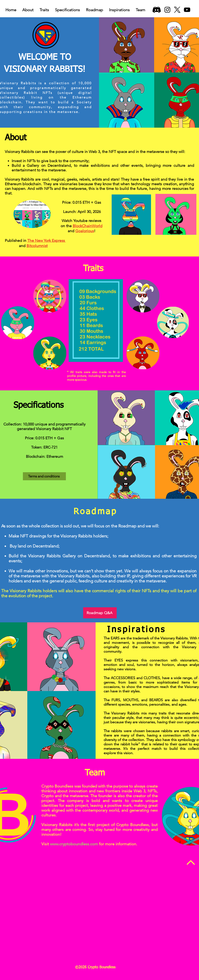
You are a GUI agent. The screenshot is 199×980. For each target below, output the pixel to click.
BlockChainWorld (88, 226)
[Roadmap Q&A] (100, 613)
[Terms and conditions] (44, 476)
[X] (177, 10)
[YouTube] (187, 10)
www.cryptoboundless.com (74, 844)
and (16, 246)
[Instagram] (167, 10)
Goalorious (85, 231)
